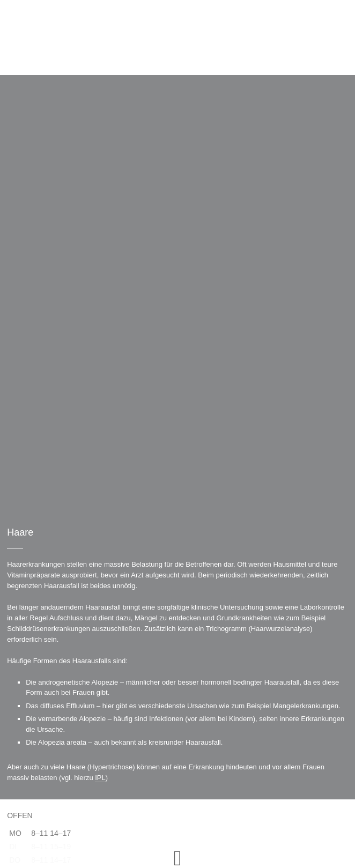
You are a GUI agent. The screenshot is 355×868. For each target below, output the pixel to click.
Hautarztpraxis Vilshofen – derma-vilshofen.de (178, 38)
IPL (100, 778)
